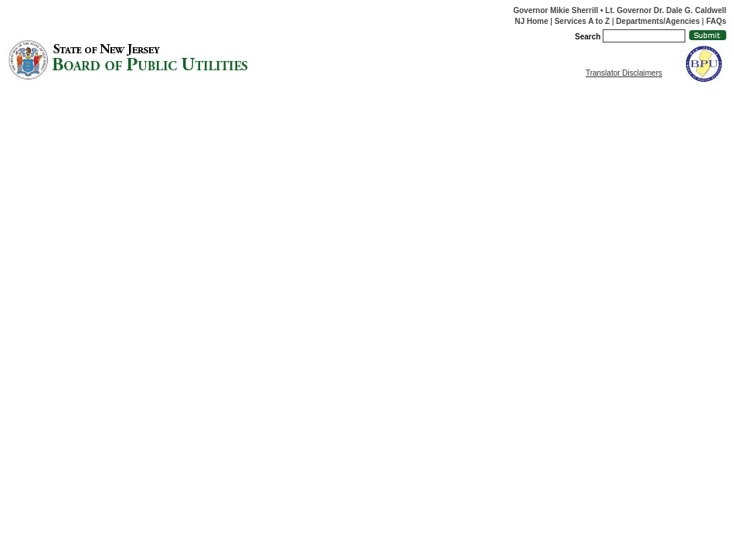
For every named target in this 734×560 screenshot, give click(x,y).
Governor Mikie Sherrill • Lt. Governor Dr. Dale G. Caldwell (620, 10)
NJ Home (531, 21)
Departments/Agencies (658, 21)
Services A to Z (583, 21)
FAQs (716, 21)
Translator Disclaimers (624, 73)
